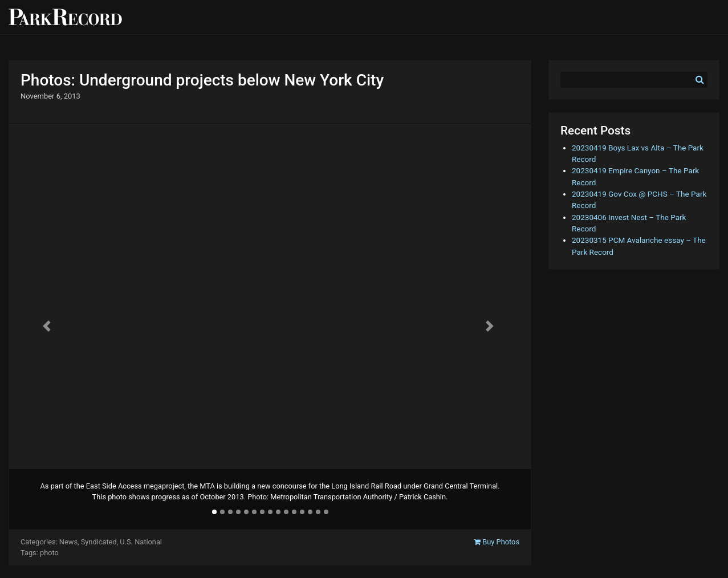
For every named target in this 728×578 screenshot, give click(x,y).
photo (49, 553)
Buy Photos (497, 542)
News (68, 542)
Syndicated (99, 542)
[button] (48, 326)
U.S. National (141, 542)
